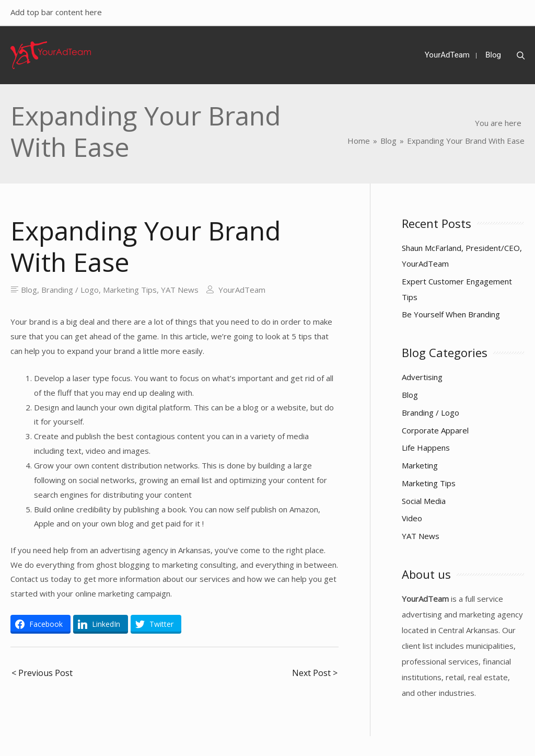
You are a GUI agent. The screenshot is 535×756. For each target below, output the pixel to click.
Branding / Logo (70, 290)
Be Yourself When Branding (451, 314)
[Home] (359, 141)
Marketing (420, 465)
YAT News (180, 290)
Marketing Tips (130, 290)
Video (412, 518)
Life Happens (426, 448)
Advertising (422, 377)
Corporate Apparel (435, 430)
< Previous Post (42, 673)
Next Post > (315, 673)
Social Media (424, 501)
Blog (29, 290)
